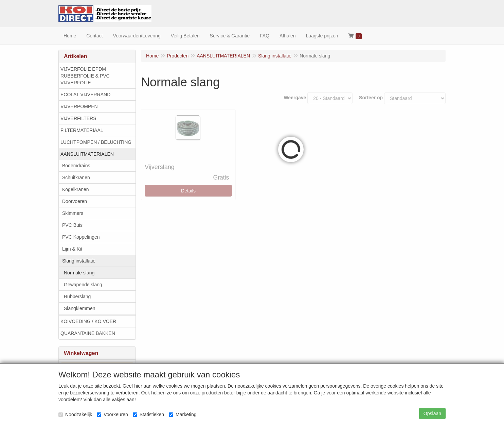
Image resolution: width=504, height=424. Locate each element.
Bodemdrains (76, 166)
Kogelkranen (76, 189)
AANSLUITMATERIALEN (87, 154)
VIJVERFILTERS (78, 118)
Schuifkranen (76, 177)
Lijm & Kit (72, 249)
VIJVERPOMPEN (79, 106)
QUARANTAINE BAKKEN (88, 333)
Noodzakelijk (75, 414)
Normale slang (79, 273)
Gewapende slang (83, 285)
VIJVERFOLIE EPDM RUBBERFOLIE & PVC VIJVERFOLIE (85, 76)
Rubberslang (77, 296)
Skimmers (73, 213)
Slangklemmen (80, 308)
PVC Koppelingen (81, 237)
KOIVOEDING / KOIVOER (88, 321)
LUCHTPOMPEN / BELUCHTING (96, 142)
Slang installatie (79, 261)
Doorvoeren (75, 201)
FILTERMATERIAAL (82, 130)
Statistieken (148, 414)
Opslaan (432, 413)
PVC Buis (72, 225)
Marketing (183, 414)
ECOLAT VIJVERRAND (85, 95)
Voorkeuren (112, 414)
